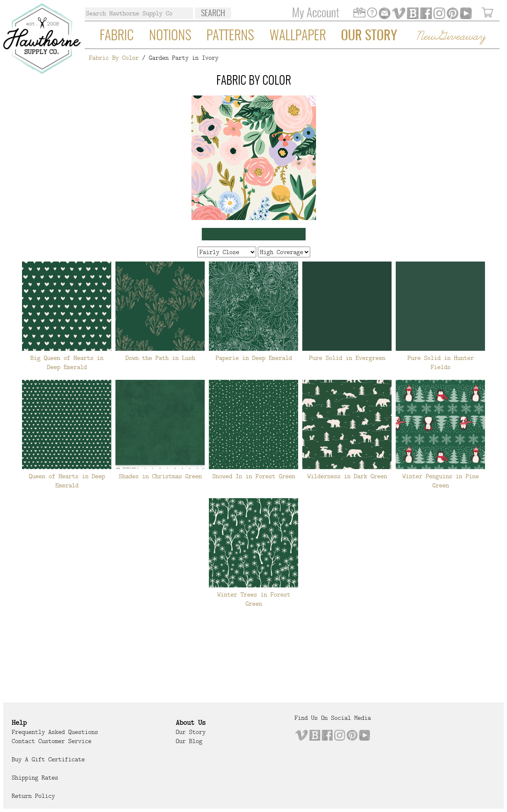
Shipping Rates (35, 778)
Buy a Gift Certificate (48, 759)
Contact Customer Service (51, 741)
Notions (170, 36)
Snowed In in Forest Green (254, 476)
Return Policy (33, 796)
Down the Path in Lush (160, 358)
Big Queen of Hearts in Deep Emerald (67, 362)
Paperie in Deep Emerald (254, 358)
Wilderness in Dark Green (347, 476)
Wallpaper (298, 36)
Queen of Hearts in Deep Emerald (67, 481)
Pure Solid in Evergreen (347, 358)
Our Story (369, 36)
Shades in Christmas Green (160, 476)
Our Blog (189, 741)
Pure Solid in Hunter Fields (441, 362)
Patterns (230, 36)
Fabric (117, 36)
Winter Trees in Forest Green (254, 599)
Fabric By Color (114, 58)
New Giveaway (451, 37)
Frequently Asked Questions (55, 732)
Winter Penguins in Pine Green (441, 481)
